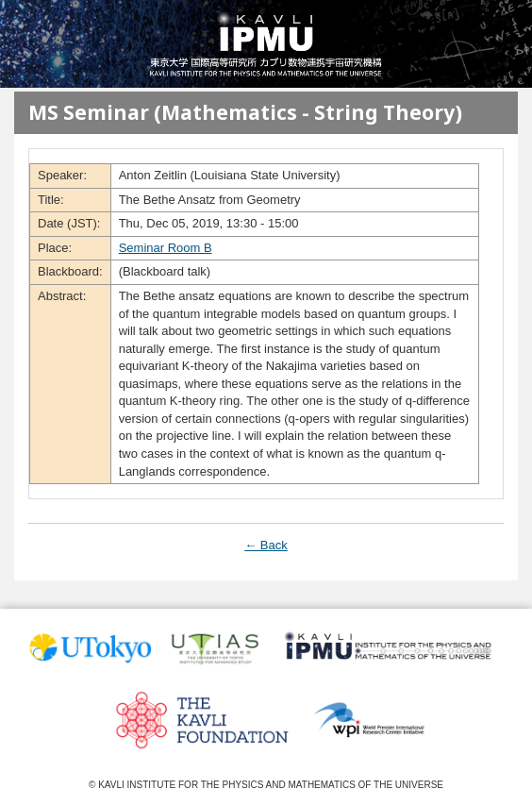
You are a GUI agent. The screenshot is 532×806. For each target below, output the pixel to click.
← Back (266, 545)
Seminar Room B (166, 248)
